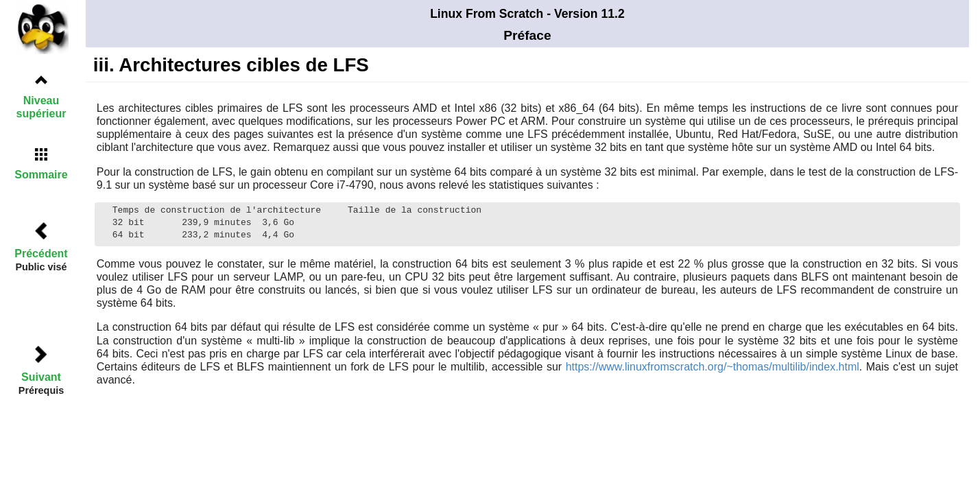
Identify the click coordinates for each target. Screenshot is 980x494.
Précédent (41, 254)
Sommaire (41, 175)
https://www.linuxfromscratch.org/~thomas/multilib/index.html (713, 367)
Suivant (41, 377)
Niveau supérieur (41, 107)
